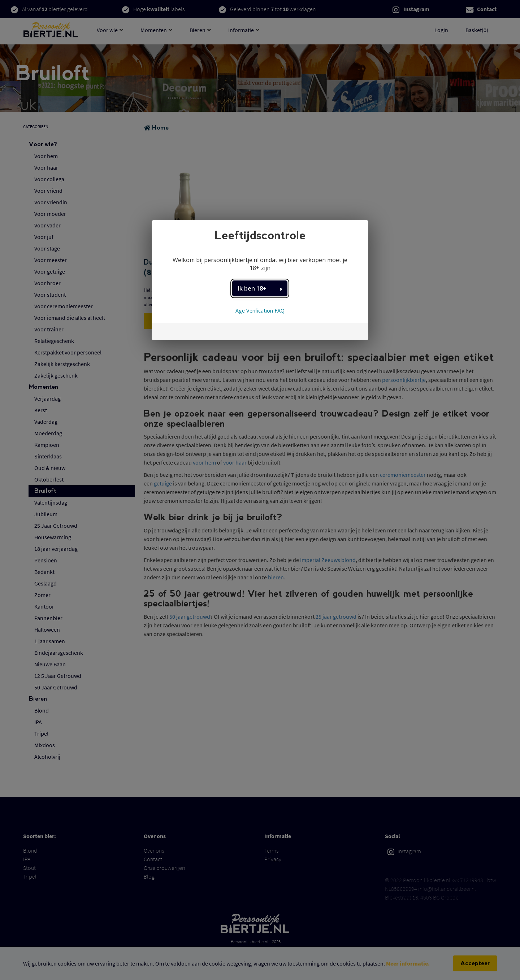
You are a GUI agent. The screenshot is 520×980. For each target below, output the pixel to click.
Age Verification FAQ (260, 311)
